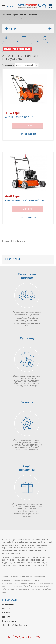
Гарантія (6, 617)
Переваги (13, 259)
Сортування (8, 65)
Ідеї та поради (9, 621)
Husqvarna (33, 15)
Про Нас (6, 608)
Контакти (7, 612)
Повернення (8, 604)
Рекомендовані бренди (16, 15)
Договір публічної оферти (15, 625)
